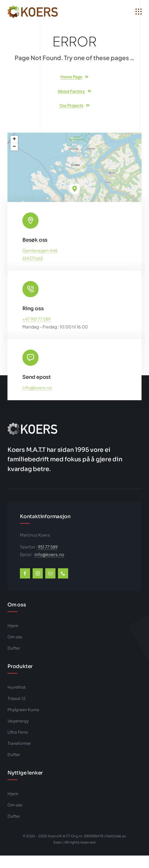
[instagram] (38, 573)
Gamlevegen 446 (40, 250)
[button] (75, 189)
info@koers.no (37, 387)
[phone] (63, 573)
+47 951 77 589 (36, 319)
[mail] (50, 573)
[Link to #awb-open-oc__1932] (139, 12)
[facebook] (25, 573)
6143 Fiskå (33, 258)
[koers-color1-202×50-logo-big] (33, 7)
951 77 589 (48, 547)
